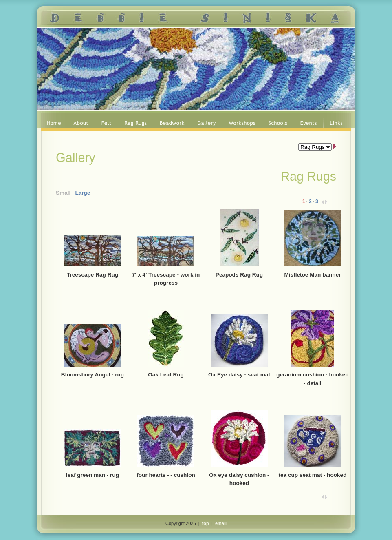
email (221, 523)
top (206, 523)
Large (83, 193)
